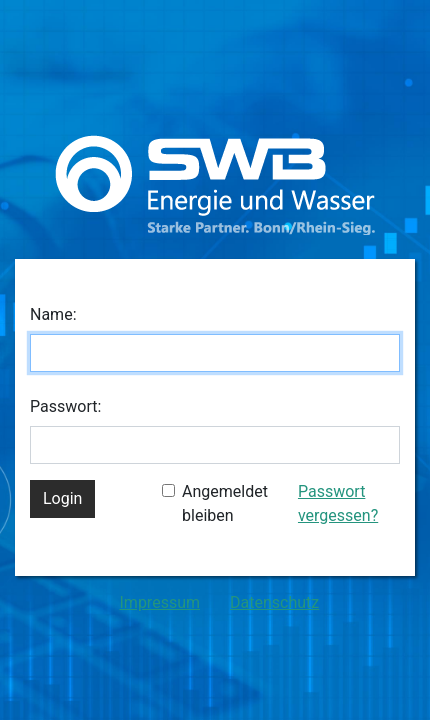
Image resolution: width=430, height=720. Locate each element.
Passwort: (65, 406)
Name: (53, 314)
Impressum (160, 602)
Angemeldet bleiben (215, 503)
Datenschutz (274, 602)
